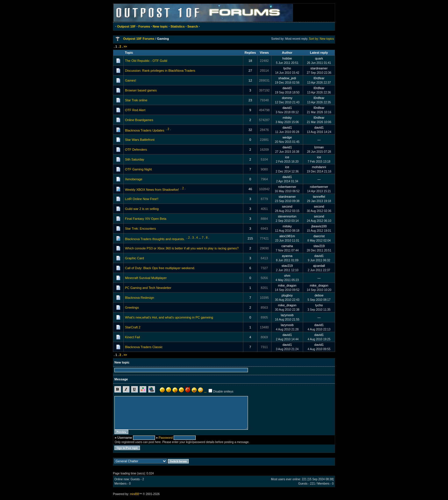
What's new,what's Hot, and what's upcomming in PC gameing (169, 317)
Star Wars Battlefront (140, 140)
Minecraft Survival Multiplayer (146, 278)
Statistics (178, 26)
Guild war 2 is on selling (142, 209)
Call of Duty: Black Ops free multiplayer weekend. (160, 268)
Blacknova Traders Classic (144, 347)
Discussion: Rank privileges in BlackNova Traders (160, 71)
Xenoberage (134, 179)
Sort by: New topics (321, 39)
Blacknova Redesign (140, 298)
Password (165, 438)
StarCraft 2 (133, 327)
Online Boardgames (139, 120)
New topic (160, 26)
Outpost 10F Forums (139, 39)
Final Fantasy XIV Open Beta (146, 219)
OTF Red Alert (135, 110)
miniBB (134, 494)
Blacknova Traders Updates (145, 130)
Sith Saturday (135, 159)
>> (125, 47)
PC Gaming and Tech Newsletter (148, 288)
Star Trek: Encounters (141, 229)
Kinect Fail (133, 337)
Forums (144, 26)
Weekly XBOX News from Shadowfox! (152, 190)
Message (121, 379)
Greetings (132, 307)
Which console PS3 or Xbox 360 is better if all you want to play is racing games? (182, 248)
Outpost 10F (126, 26)
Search (193, 26)
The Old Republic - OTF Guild (146, 61)
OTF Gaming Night (138, 169)
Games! (131, 80)
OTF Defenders (136, 150)
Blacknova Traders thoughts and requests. (155, 239)
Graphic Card (135, 258)
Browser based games (141, 90)
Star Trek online (136, 100)
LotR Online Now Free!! (142, 199)
